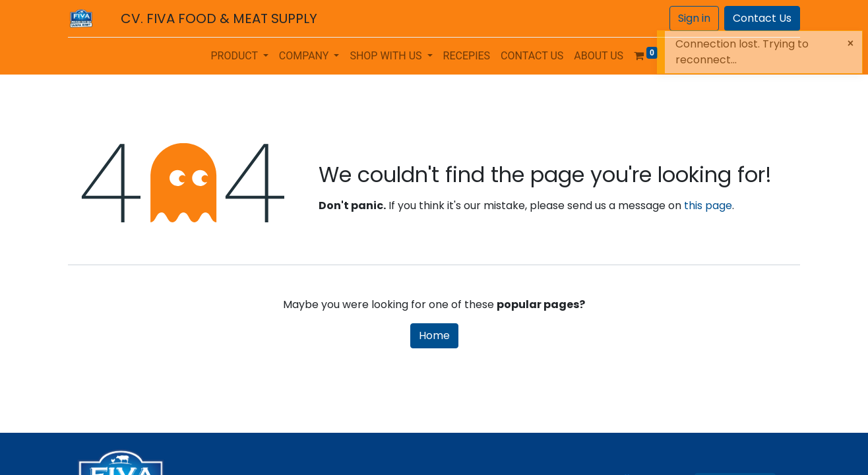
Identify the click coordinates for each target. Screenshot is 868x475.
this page (708, 206)
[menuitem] (467, 56)
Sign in (694, 18)
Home (434, 335)
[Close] (851, 44)
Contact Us (762, 18)
